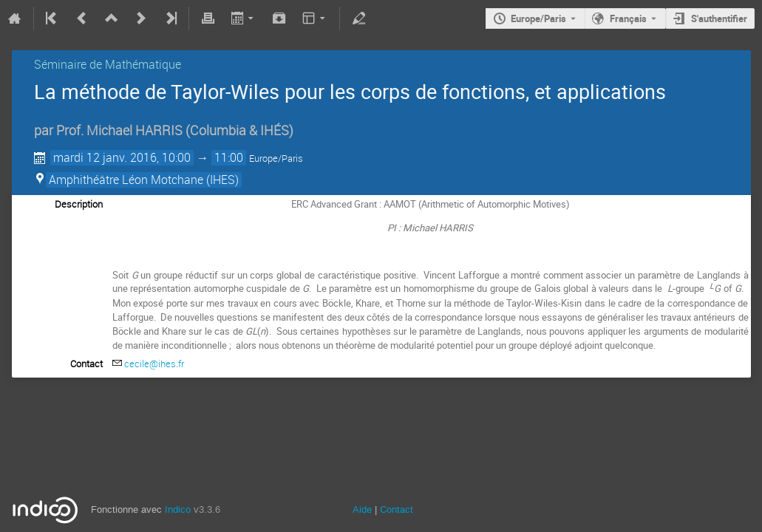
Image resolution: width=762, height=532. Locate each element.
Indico (178, 509)
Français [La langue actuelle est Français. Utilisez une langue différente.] (628, 18)
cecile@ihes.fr (154, 364)
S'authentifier (719, 18)
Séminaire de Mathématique (108, 64)
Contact (397, 509)
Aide (362, 509)
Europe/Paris (538, 18)
